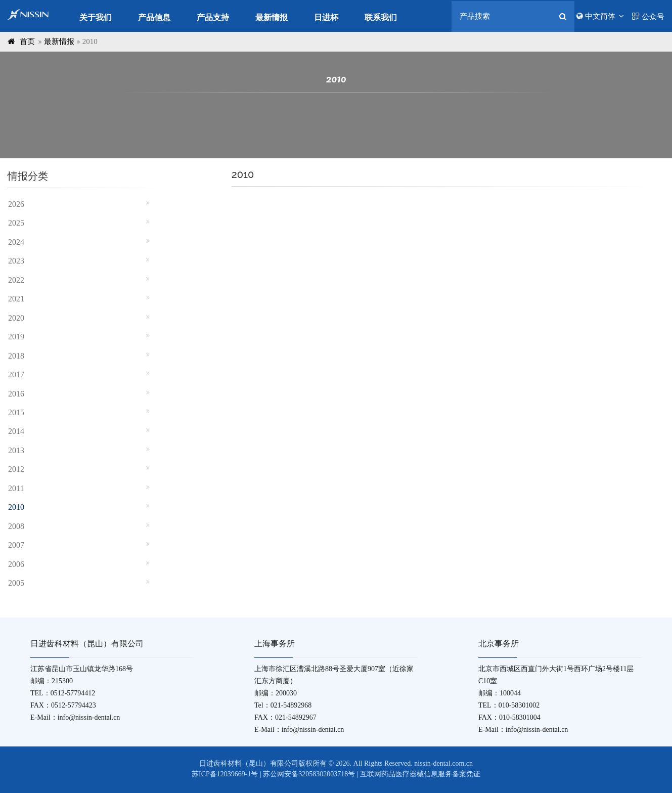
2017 (16, 375)
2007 (16, 545)
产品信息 (154, 17)
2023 (16, 261)
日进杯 (326, 17)
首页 (27, 41)
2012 (16, 469)
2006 (16, 564)
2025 (16, 223)
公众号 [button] (648, 17)
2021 (16, 299)
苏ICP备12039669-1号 (225, 774)
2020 (16, 318)
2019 (16, 337)
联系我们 (381, 17)
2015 (16, 412)
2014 (16, 431)
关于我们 (96, 17)
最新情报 (272, 17)
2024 (16, 242)
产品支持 (213, 17)
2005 (16, 583)
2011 (16, 488)
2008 (16, 526)
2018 (16, 356)
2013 (16, 450)
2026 (16, 204)
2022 (16, 280)
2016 (16, 394)
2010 (16, 507)
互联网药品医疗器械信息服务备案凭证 (420, 774)
